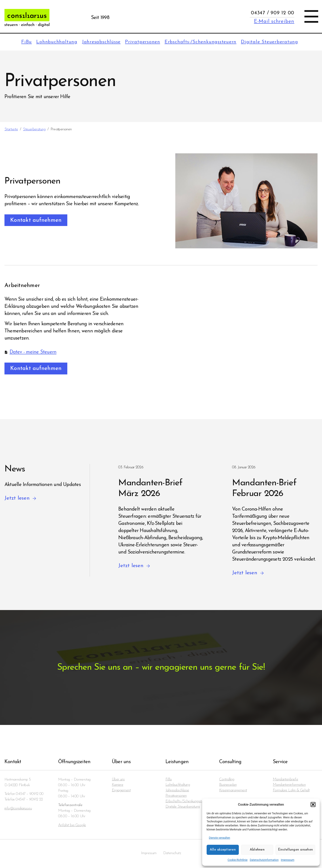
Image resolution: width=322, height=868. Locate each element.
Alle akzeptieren (223, 850)
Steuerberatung (34, 130)
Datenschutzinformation (264, 860)
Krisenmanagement (233, 791)
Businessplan (228, 786)
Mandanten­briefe (285, 780)
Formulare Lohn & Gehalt (291, 791)
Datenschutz (172, 854)
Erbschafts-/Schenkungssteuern (198, 42)
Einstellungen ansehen (295, 850)
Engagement (121, 791)
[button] (313, 805)
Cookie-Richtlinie (238, 860)
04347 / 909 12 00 (273, 13)
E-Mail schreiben (274, 22)
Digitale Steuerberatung (269, 42)
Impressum (288, 860)
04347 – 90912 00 (30, 795)
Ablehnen (257, 850)
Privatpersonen (138, 42)
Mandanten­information (289, 786)
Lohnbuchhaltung (49, 42)
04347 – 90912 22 (29, 800)
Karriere (118, 786)
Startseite (11, 130)
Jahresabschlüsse (95, 42)
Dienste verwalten (219, 838)
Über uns (118, 780)
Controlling (227, 780)
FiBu (18, 42)
